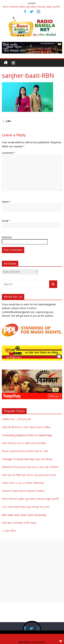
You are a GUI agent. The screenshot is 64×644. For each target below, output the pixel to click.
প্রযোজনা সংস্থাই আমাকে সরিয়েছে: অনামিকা (23, 491)
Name (6, 202)
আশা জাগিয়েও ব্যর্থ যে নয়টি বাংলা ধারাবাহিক (24, 443)
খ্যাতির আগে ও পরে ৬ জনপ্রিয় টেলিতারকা (23, 483)
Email (6, 221)
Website (7, 237)
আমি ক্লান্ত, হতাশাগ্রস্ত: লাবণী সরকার (19, 523)
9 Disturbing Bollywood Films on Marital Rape (27, 435)
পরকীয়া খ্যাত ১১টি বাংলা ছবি (16, 419)
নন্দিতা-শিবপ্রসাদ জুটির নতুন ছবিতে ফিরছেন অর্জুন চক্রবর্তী (31, 7)
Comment (9, 153)
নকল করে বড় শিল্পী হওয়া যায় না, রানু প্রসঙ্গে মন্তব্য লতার (29, 475)
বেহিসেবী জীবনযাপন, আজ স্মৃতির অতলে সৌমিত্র (26, 427)
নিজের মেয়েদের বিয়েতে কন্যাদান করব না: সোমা (25, 451)
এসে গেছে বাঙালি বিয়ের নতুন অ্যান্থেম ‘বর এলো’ (26, 507)
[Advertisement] (32, 571)
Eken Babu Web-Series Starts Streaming (24, 515)
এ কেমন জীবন (9, 531)
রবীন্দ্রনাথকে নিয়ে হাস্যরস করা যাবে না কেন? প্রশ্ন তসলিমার (30, 467)
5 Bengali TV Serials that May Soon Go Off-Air (27, 459)
